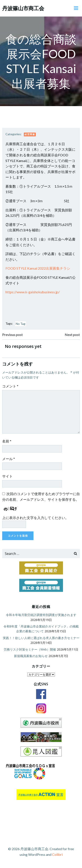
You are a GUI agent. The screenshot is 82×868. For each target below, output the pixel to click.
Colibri (57, 854)
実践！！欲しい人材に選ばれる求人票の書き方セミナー (41, 638)
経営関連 (30, 134)
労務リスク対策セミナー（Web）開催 (30, 649)
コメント (10, 386)
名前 (7, 441)
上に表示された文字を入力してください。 (35, 518)
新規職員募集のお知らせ (31, 656)
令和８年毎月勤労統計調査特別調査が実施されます (41, 615)
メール (9, 459)
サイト (7, 476)
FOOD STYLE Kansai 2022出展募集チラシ (38, 268)
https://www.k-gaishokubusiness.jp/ (33, 292)
